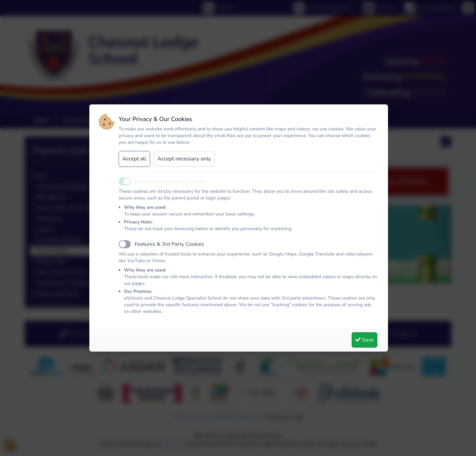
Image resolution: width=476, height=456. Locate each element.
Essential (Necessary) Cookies (170, 181)
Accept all (134, 159)
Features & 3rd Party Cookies (169, 244)
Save (364, 340)
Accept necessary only (184, 159)
